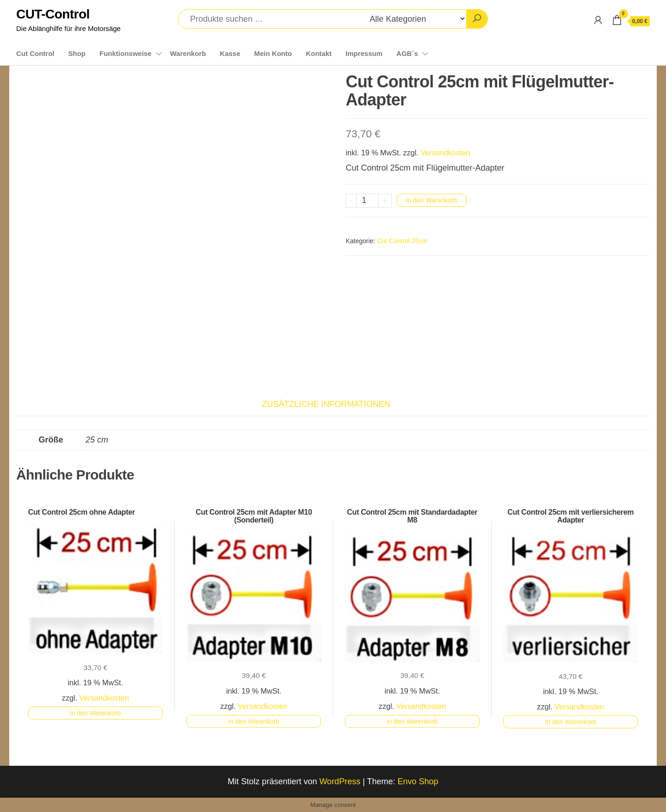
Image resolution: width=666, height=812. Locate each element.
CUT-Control (53, 14)
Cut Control (35, 53)
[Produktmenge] (367, 201)
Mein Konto (273, 53)
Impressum (364, 53)
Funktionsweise (126, 53)
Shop (77, 53)
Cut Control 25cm (402, 241)
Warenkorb (188, 53)
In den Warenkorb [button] (96, 713)
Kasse (230, 53)
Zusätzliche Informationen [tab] (326, 404)
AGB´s (407, 53)
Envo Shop (418, 781)
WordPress (340, 781)
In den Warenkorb (432, 200)
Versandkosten (445, 153)
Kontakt (319, 53)
